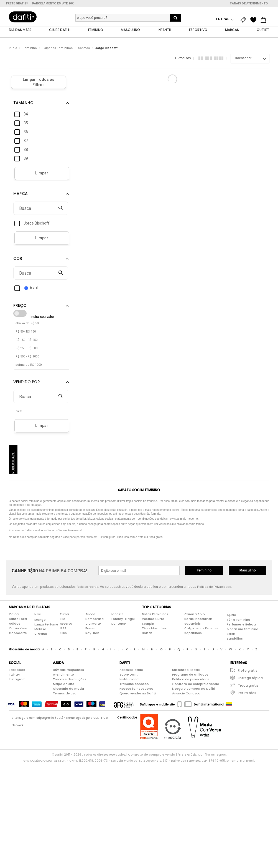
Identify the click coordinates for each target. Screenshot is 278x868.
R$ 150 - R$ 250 (26, 340)
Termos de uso (65, 694)
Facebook (17, 670)
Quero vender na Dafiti (138, 694)
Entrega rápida (250, 678)
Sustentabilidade (186, 670)
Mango (40, 620)
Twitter (14, 675)
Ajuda (231, 615)
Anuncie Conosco (186, 694)
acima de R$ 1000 (29, 365)
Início (13, 48)
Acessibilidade (131, 670)
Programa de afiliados (190, 675)
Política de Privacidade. (215, 587)
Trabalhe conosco (134, 684)
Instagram (17, 679)
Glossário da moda (68, 689)
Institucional (129, 679)
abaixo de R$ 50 (27, 324)
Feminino (30, 48)
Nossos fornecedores (137, 689)
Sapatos (84, 48)
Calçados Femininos (58, 48)
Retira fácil (247, 693)
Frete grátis (248, 671)
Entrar (223, 19)
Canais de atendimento (249, 3)
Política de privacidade (191, 679)
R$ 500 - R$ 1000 (27, 357)
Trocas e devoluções (70, 679)
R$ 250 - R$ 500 (26, 348)
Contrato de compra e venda (196, 684)
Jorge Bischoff (106, 48)
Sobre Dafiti (129, 675)
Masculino (248, 571)
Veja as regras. (88, 587)
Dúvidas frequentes (68, 670)
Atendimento (63, 675)
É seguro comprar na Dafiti (194, 689)
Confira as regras (212, 755)
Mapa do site (64, 684)
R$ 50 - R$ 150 (26, 332)
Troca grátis (248, 686)
